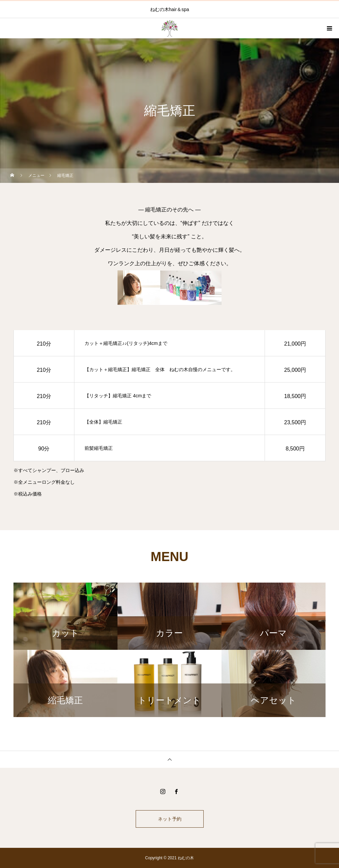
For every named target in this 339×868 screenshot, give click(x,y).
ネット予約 (170, 819)
